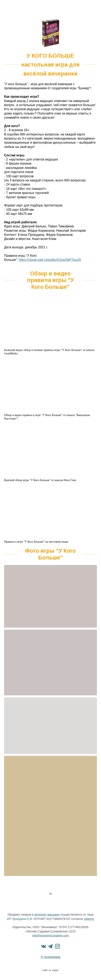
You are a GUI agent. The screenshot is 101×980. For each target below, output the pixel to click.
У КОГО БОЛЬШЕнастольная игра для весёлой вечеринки (50, 65)
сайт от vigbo (50, 970)
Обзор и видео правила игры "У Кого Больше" (50, 280)
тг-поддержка (50, 957)
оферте (89, 919)
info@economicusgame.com (50, 935)
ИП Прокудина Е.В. (20, 919)
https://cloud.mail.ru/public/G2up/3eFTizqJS (50, 260)
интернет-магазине (47, 915)
